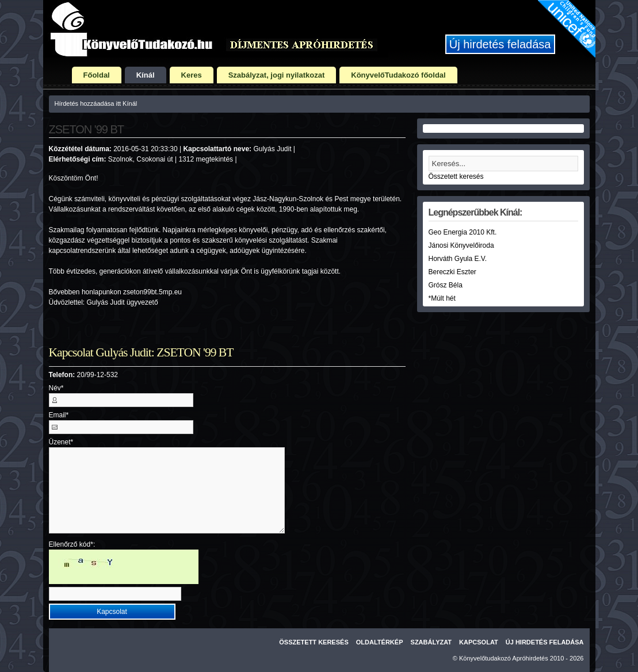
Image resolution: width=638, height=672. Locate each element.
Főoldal (97, 75)
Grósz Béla (446, 285)
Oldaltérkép (380, 642)
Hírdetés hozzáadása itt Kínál (96, 103)
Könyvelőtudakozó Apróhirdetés (504, 658)
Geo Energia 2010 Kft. (463, 232)
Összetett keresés (456, 176)
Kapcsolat (479, 642)
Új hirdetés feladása (500, 44)
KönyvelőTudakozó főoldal (398, 75)
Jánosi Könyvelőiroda (461, 245)
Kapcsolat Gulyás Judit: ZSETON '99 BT (141, 352)
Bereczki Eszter (452, 272)
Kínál (146, 75)
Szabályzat (431, 642)
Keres (192, 75)
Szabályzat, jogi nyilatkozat (277, 75)
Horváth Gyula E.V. (458, 259)
